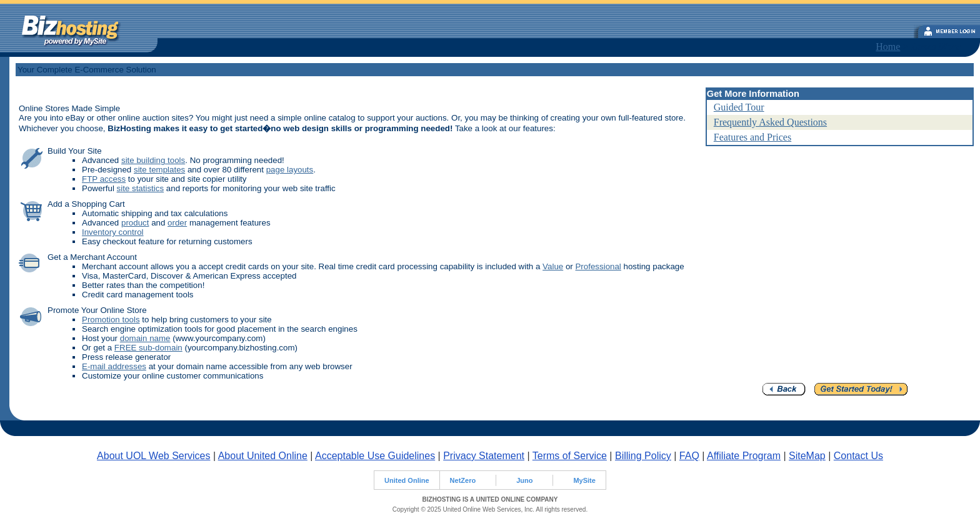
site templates (159, 170)
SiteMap (807, 456)
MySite (584, 480)
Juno (524, 480)
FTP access (104, 179)
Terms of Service (570, 456)
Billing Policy (643, 456)
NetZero (463, 480)
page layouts (290, 170)
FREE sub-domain (148, 348)
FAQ (689, 456)
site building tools (153, 160)
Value (553, 266)
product (135, 223)
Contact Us (858, 456)
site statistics (141, 188)
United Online (407, 480)
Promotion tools (111, 320)
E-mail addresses (114, 366)
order (177, 223)
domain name (145, 338)
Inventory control (113, 232)
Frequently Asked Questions (770, 122)
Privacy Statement (484, 456)
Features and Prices (752, 137)
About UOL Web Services (153, 456)
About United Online (263, 456)
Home (888, 47)
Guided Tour (739, 107)
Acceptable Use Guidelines (375, 456)
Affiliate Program (744, 456)
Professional (598, 266)
